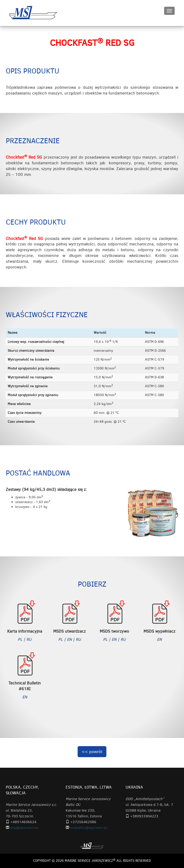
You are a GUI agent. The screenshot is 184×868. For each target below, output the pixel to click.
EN (69, 639)
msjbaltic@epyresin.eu (89, 828)
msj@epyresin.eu (24, 828)
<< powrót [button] (92, 752)
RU (29, 639)
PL (20, 639)
